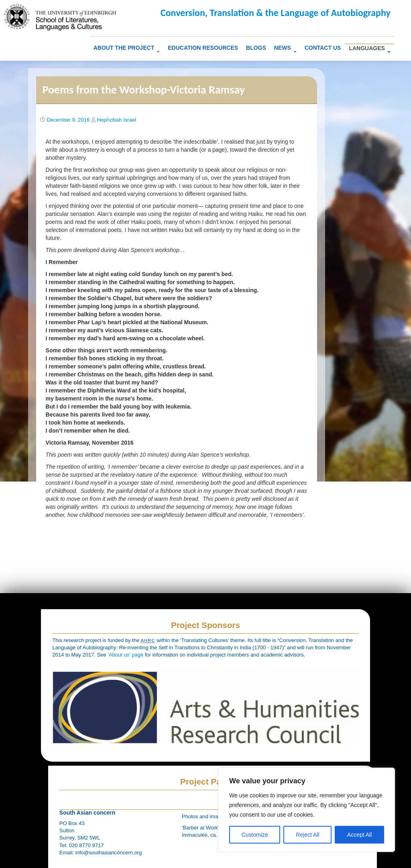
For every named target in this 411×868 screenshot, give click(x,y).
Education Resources (203, 48)
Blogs (256, 48)
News (285, 49)
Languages (369, 49)
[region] (307, 810)
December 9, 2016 (68, 120)
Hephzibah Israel (116, 120)
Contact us (323, 48)
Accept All (359, 835)
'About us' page (126, 655)
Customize (255, 835)
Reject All (307, 835)
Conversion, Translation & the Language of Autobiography (276, 13)
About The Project (127, 49)
